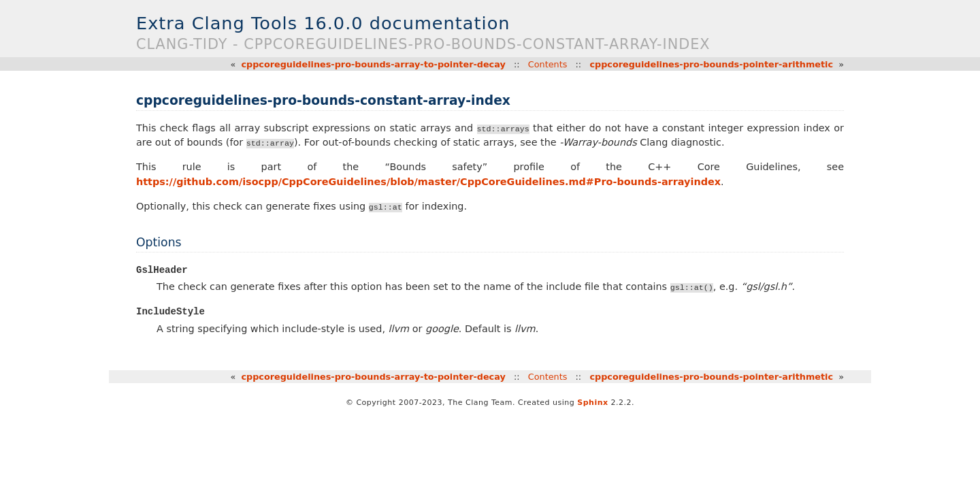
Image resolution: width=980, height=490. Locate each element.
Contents (548, 64)
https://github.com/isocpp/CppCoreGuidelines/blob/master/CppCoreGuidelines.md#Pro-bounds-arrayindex (428, 182)
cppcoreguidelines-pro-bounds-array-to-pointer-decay (373, 64)
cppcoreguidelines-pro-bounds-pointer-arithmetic (711, 64)
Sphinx (592, 403)
